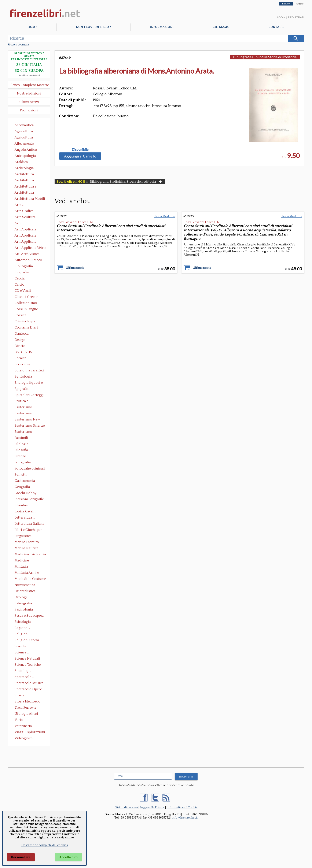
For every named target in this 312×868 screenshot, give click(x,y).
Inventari (21, 505)
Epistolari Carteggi (29, 395)
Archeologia (24, 168)
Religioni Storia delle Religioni (27, 641)
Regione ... (22, 628)
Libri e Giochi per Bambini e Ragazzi (29, 530)
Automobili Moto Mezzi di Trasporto (29, 260)
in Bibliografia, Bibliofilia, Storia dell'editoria (110, 182)
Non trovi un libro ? (93, 27)
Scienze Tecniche (28, 665)
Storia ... (21, 695)
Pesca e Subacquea (29, 616)
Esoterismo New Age (27, 420)
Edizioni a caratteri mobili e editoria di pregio (30, 371)
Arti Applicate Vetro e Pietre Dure (30, 248)
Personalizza (21, 857)
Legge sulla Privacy (152, 808)
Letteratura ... (25, 518)
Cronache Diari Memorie (26, 328)
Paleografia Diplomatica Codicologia (24, 604)
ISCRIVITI (186, 777)
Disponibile (80, 149)
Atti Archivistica (27, 254)
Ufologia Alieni (26, 714)
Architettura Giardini (24, 193)
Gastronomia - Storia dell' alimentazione (26, 481)
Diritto (20, 346)
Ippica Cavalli (25, 511)
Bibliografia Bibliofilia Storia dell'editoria (27, 267)
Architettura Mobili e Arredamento (30, 199)
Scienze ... (22, 652)
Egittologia (23, 376)
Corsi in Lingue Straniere (26, 309)
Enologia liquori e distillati (29, 383)
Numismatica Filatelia (25, 585)
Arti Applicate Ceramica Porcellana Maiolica (30, 230)
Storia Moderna (164, 216)
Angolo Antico (26, 150)
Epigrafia (22, 389)
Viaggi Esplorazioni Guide (30, 732)
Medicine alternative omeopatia (23, 561)
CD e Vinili (23, 291)
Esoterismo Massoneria (23, 414)
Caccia (20, 278)
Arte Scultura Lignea (25, 218)
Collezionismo (26, 303)
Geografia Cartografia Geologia (23, 487)
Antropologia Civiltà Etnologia (27, 156)
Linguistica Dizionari (23, 536)
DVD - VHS (23, 352)
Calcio (19, 285)
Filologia (21, 444)
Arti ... (19, 223)
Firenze (20, 456)
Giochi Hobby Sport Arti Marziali (29, 493)
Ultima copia (75, 268)
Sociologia (23, 671)
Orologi (21, 597)
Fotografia (23, 462)
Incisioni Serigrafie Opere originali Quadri (29, 500)
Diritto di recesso (126, 808)
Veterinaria (23, 726)
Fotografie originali (30, 468)
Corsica (20, 315)
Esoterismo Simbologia (24, 432)
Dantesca (22, 334)
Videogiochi (24, 738)
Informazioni (162, 27)
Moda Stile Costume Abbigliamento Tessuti (30, 579)
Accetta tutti (68, 857)
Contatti (276, 27)
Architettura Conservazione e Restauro (27, 181)
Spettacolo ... (24, 677)
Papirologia (24, 609)
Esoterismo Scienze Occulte (30, 426)
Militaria (21, 567)
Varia (19, 720)
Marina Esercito (27, 542)
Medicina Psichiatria (30, 554)
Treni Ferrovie (25, 708)
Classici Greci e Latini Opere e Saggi (30, 297)
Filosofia (21, 450)
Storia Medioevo (27, 701)
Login (281, 17)
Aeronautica (24, 125)
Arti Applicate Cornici (25, 236)
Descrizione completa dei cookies (45, 845)
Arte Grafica (24, 211)
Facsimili (21, 438)
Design (20, 340)
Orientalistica (25, 591)
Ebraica (20, 358)
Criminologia (25, 321)
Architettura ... (26, 174)
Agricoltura (24, 131)
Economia (22, 364)
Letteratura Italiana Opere (29, 524)
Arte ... (19, 205)
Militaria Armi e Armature (27, 573)
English (300, 4)
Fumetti (21, 475)
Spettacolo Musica (29, 683)
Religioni (22, 634)
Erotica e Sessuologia (24, 401)
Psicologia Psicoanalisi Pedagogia (24, 622)
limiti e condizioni (29, 75)
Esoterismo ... (25, 407)
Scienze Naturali (27, 659)
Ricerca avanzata (19, 44)
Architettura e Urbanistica (25, 187)
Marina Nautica (26, 548)
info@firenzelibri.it (185, 818)
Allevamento (24, 144)
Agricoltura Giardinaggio (25, 138)
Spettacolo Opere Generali (28, 690)
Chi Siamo (221, 27)
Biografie (22, 272)
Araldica (21, 162)
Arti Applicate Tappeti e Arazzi (27, 242)
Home (32, 27)
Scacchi (20, 646)
